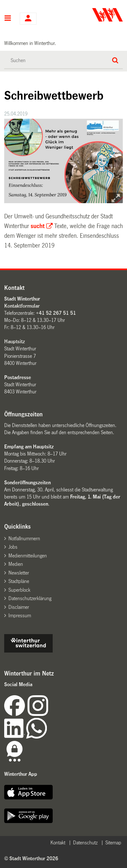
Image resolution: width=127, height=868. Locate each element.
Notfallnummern (24, 538)
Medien (16, 564)
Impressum (20, 615)
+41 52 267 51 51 (56, 313)
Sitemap (113, 843)
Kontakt (58, 843)
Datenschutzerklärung (30, 598)
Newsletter (19, 573)
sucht (38, 226)
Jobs (13, 547)
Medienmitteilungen (28, 556)
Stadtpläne (19, 581)
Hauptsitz (15, 341)
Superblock (19, 590)
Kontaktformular (22, 306)
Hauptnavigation (8, 19)
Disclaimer (19, 607)
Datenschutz (85, 843)
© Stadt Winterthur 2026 (31, 858)
